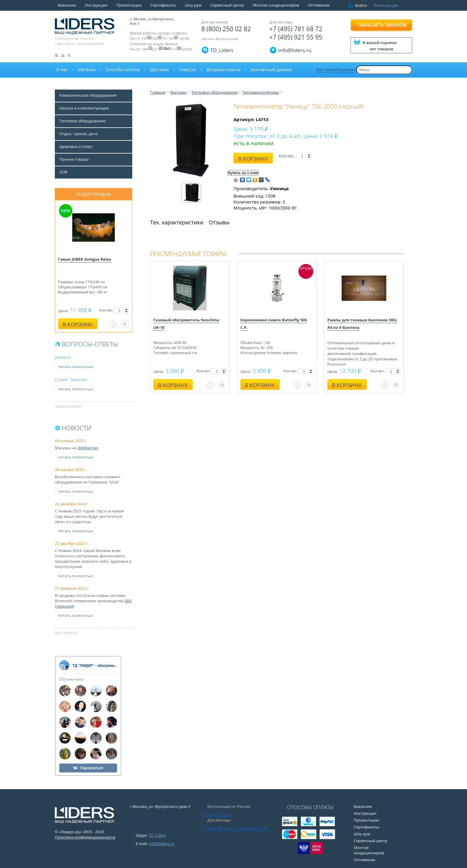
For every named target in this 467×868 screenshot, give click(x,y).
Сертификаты (163, 5)
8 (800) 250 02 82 (226, 29)
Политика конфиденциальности (85, 837)
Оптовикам (319, 5)
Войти (361, 5)
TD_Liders (222, 50)
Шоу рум (193, 5)
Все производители (336, 69)
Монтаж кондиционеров (276, 5)
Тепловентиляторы (261, 92)
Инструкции (96, 5)
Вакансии (67, 5)
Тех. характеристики (177, 222)
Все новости (66, 633)
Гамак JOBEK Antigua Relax (85, 259)
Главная (158, 92)
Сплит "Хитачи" (71, 379)
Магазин (179, 92)
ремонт (63, 357)
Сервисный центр (227, 5)
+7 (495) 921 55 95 (296, 37)
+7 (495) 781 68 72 (296, 29)
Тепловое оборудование (215, 92)
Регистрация (386, 5)
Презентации (129, 5)
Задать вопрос (68, 406)
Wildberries (88, 448)
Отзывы (219, 222)
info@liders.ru (162, 844)
